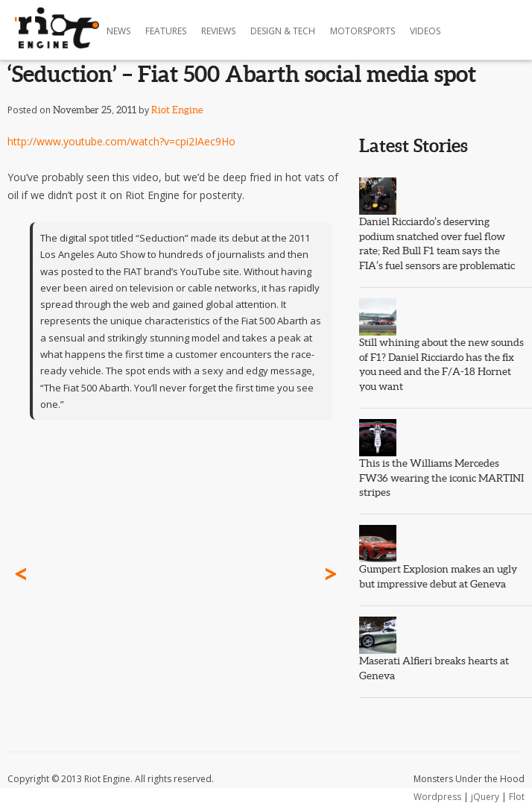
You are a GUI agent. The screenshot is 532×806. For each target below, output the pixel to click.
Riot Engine (177, 110)
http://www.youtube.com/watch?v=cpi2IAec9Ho (121, 141)
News (118, 31)
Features (166, 31)
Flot (517, 797)
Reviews (218, 31)
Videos (425, 31)
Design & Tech (283, 31)
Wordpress (437, 797)
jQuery (485, 797)
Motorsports (362, 31)
